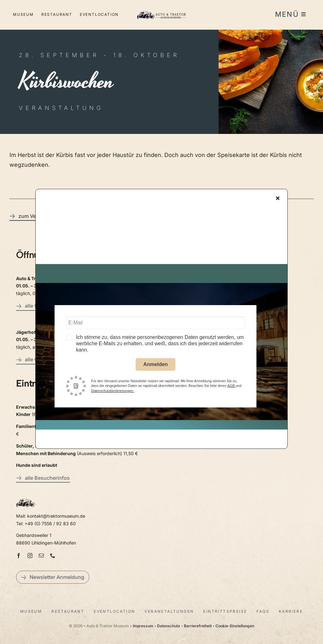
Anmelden (155, 366)
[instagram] (30, 556)
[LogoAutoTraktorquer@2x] (161, 10)
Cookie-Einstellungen (235, 626)
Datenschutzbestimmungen (113, 393)
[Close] (278, 200)
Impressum (143, 626)
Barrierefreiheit (198, 626)
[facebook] (19, 556)
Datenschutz (169, 626)
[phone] (53, 556)
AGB (232, 388)
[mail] (41, 556)
